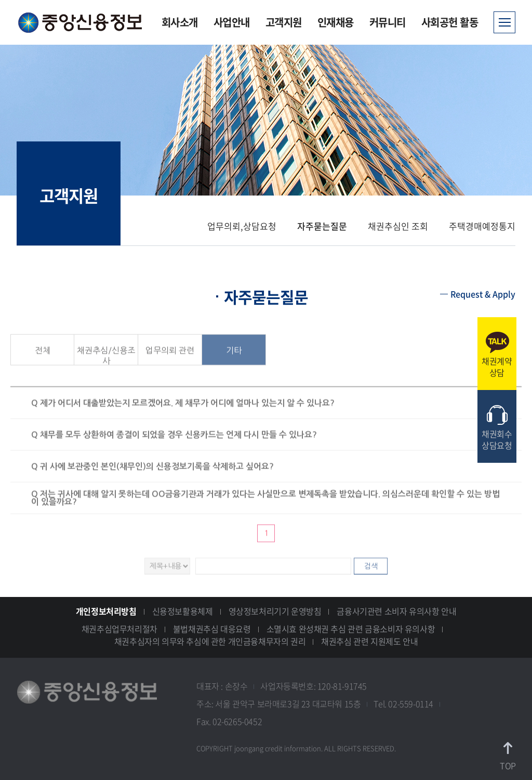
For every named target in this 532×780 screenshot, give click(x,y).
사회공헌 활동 (450, 22)
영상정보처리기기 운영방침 (275, 611)
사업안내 (232, 22)
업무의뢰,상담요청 (242, 226)
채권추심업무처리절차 (119, 629)
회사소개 (180, 22)
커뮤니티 (388, 22)
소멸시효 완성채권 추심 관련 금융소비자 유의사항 (351, 629)
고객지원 (284, 22)
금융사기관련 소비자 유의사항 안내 (396, 611)
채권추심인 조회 (398, 226)
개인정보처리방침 (106, 611)
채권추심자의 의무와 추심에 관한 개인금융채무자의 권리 (210, 641)
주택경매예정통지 (482, 226)
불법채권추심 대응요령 (212, 629)
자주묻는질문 (322, 226)
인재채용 (336, 22)
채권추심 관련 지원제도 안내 (369, 641)
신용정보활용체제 (183, 611)
